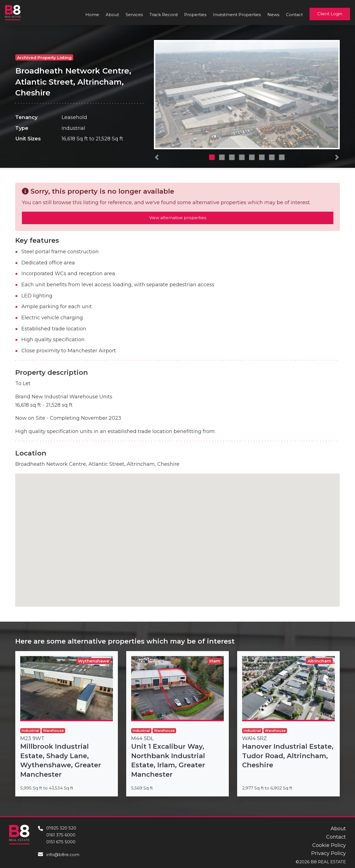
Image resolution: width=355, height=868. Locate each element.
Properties (195, 15)
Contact (294, 15)
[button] (157, 159)
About (112, 15)
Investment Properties (237, 15)
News (273, 15)
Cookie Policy (329, 845)
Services (134, 15)
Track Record (163, 15)
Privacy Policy (329, 853)
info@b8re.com (63, 855)
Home (92, 15)
